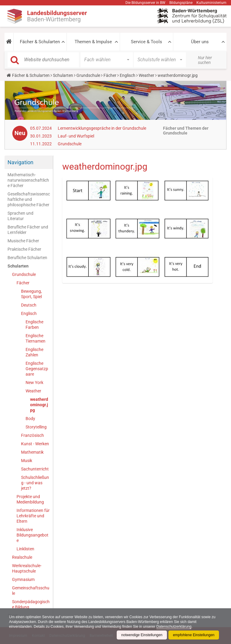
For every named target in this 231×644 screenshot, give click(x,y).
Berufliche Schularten (27, 258)
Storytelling (36, 427)
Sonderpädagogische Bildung (31, 604)
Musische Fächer (23, 241)
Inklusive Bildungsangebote (32, 535)
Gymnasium (23, 579)
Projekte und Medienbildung (30, 499)
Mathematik (32, 452)
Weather (146, 75)
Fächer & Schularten (40, 42)
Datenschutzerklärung (174, 627)
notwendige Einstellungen (142, 635)
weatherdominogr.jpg (39, 405)
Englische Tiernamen (35, 338)
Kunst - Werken (35, 444)
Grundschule (88, 75)
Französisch (32, 435)
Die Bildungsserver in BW (145, 3)
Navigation (20, 162)
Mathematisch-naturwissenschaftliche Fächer (28, 180)
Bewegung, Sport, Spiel (31, 294)
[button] (9, 42)
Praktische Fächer (24, 249)
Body (30, 419)
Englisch (128, 75)
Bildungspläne (181, 3)
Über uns (200, 42)
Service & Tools (146, 42)
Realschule (22, 557)
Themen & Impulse (93, 42)
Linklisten (25, 549)
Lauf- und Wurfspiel (76, 136)
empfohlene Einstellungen (194, 635)
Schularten (63, 75)
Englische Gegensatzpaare (37, 369)
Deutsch (29, 305)
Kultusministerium (211, 3)
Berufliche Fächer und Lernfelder (28, 230)
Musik (27, 461)
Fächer (110, 75)
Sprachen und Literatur (20, 216)
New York (34, 382)
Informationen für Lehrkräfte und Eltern (33, 516)
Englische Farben (34, 325)
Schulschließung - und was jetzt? (35, 483)
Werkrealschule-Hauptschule (27, 568)
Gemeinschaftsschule (31, 591)
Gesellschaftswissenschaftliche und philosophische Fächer (29, 199)
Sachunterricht (35, 469)
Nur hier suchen (205, 60)
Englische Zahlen (34, 352)
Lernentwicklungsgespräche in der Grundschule (102, 128)
